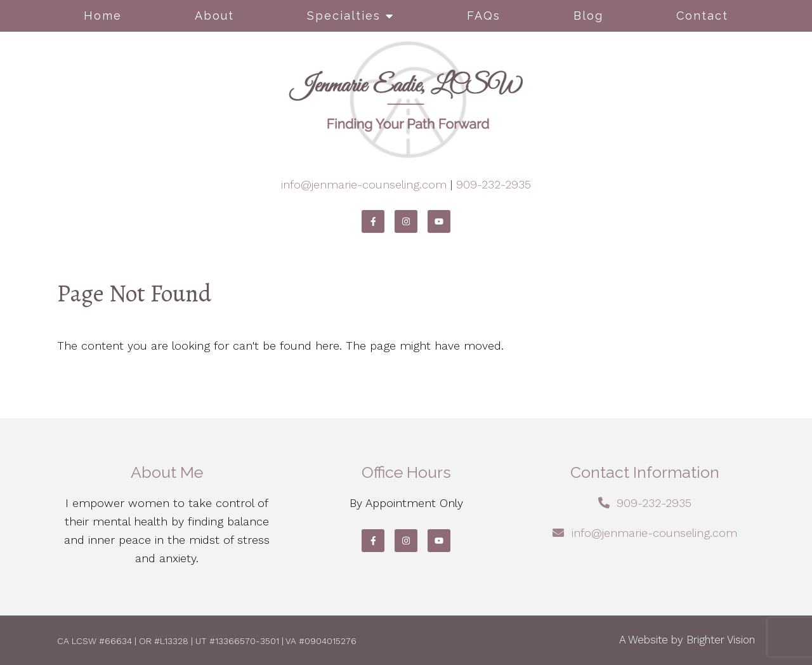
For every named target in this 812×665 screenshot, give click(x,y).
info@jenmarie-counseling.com (364, 184)
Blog (588, 16)
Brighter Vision (721, 640)
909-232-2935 (494, 184)
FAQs (484, 16)
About (214, 16)
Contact (702, 16)
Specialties (344, 16)
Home (103, 16)
